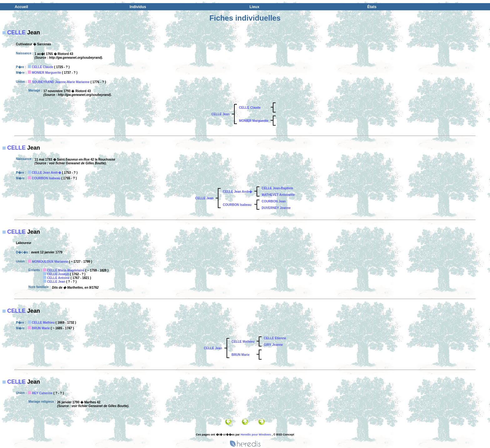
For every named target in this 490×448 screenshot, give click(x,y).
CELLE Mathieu (43, 323)
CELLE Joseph (58, 274)
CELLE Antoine (58, 278)
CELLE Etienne (275, 338)
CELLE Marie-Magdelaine (66, 270)
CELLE (16, 32)
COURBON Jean (274, 201)
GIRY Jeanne (273, 345)
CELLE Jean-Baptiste (277, 188)
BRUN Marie (41, 328)
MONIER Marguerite (47, 73)
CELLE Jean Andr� (47, 173)
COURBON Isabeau (46, 178)
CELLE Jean (220, 114)
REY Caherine (42, 393)
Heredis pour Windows (256, 435)
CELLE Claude (43, 67)
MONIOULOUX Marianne (50, 262)
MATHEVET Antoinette (278, 195)
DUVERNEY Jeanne (276, 208)
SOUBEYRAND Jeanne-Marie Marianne (61, 82)
